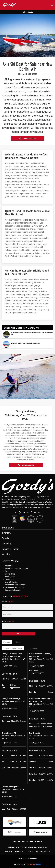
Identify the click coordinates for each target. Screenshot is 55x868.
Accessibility (43, 852)
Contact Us (9, 579)
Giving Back (10, 574)
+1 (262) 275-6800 (9, 708)
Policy (9, 852)
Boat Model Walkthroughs (15, 585)
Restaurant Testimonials (15, 587)
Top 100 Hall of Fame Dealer (27, 841)
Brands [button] (5, 538)
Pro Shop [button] (6, 554)
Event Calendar (11, 582)
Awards (8, 571)
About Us (9, 566)
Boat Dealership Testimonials (17, 569)
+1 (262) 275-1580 (37, 743)
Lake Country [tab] (33, 648)
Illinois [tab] (18, 642)
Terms (30, 852)
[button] (52, 5)
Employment (10, 577)
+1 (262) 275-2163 (37, 666)
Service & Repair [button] (10, 549)
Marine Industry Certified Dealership (28, 847)
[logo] (15, 822)
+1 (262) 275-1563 (9, 666)
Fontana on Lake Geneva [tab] (13, 648)
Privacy (19, 852)
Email (8, 621)
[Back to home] (10, 5)
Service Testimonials (13, 590)
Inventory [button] (6, 533)
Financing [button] (7, 544)
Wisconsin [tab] (7, 642)
